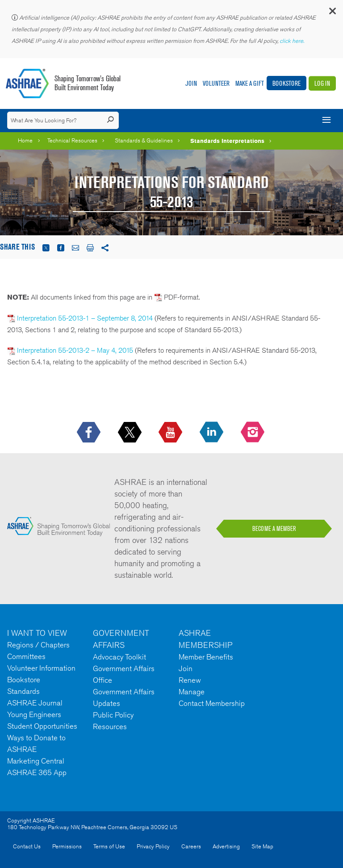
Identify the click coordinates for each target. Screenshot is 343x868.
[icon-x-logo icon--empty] (131, 433)
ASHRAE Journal (35, 703)
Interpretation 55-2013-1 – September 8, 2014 (80, 318)
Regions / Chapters (38, 645)
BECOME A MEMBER (274, 529)
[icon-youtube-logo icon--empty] (171, 433)
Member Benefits (206, 657)
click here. (293, 41)
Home (25, 140)
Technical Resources (72, 140)
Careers (191, 846)
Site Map (262, 846)
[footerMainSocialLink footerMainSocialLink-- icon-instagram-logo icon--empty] (253, 433)
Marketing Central (36, 761)
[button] (332, 13)
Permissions (67, 846)
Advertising (226, 846)
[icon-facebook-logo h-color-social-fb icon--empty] (90, 433)
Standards (23, 691)
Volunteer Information (41, 668)
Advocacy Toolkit (119, 657)
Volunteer (216, 83)
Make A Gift (250, 83)
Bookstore (287, 83)
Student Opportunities (42, 726)
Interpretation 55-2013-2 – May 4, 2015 (70, 350)
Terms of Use (109, 846)
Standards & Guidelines (144, 140)
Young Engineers (34, 714)
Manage (192, 692)
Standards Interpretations (227, 141)
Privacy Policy (153, 846)
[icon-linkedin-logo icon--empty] (212, 433)
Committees (26, 656)
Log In (322, 83)
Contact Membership (212, 703)
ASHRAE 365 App (37, 772)
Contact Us (27, 846)
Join (191, 83)
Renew (190, 680)
